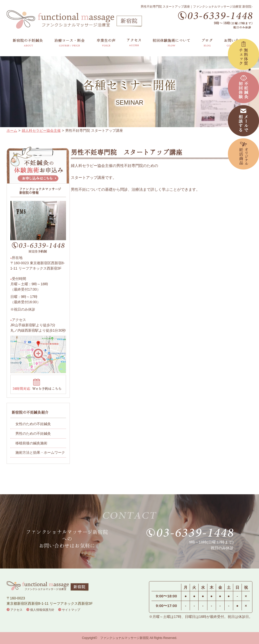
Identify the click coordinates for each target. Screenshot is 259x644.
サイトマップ (71, 610)
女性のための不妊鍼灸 (33, 424)
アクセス (16, 610)
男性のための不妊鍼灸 (33, 433)
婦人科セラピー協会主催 (41, 130)
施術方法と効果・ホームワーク (40, 452)
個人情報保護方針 (42, 610)
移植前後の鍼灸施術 (31, 443)
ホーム (12, 130)
